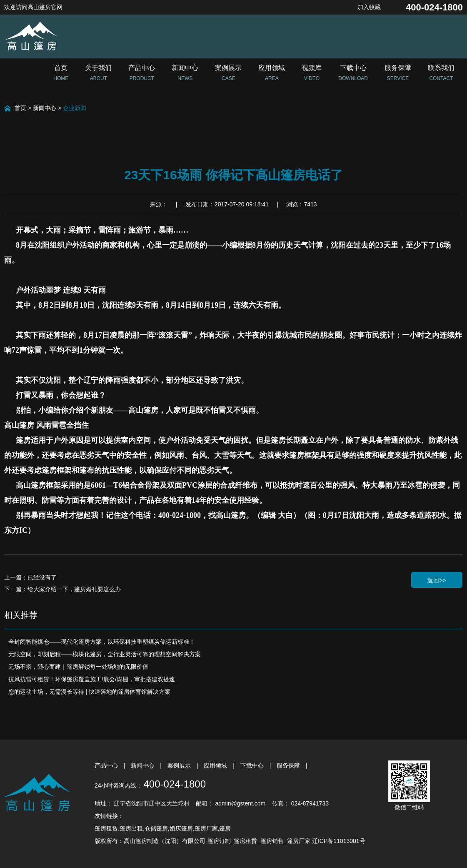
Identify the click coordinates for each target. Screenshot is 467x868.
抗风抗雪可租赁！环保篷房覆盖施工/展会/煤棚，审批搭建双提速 (92, 679)
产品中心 (107, 765)
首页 (20, 108)
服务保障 (289, 765)
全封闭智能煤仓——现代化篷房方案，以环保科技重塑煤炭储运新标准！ (102, 642)
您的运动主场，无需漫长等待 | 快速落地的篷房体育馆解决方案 (89, 692)
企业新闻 (75, 108)
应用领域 (216, 765)
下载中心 (253, 765)
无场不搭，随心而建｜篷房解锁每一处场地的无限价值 (78, 667)
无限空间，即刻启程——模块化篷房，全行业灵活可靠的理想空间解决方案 (105, 654)
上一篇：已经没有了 (30, 577)
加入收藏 (369, 7)
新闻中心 (45, 108)
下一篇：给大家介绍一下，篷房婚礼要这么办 (62, 589)
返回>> (437, 580)
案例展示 (180, 765)
